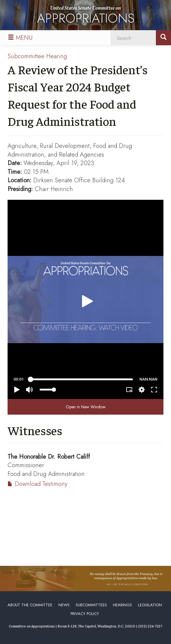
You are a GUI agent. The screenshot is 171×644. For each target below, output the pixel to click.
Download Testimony (41, 484)
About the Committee (30, 605)
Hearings (122, 605)
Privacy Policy (85, 614)
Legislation (150, 605)
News (64, 605)
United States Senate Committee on (86, 16)
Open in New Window (86, 407)
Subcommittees (91, 605)
